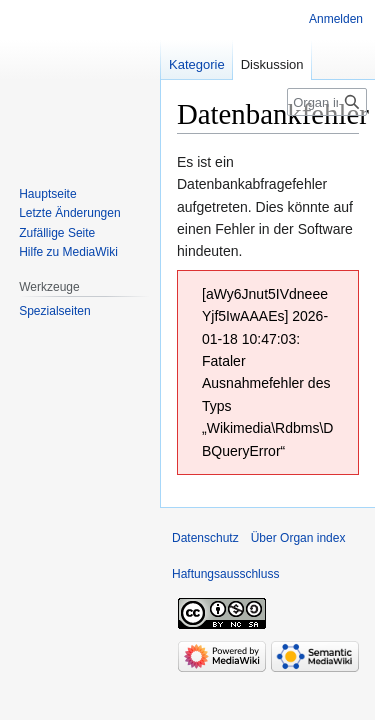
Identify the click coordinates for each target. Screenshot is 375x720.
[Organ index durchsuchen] (327, 102)
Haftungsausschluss (225, 574)
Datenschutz (205, 538)
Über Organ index (298, 538)
